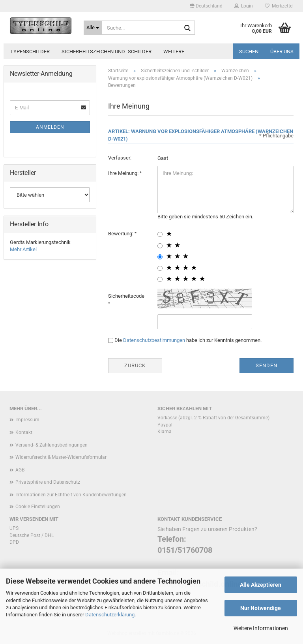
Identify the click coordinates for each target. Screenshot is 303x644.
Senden (267, 365)
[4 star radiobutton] (160, 268)
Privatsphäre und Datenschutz (48, 482)
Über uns (282, 52)
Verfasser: (120, 158)
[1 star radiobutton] (160, 234)
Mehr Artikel (23, 249)
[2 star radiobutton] (160, 246)
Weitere (174, 52)
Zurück (135, 365)
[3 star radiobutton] (160, 257)
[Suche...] (93, 28)
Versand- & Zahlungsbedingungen (51, 445)
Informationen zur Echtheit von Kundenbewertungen (71, 495)
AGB (20, 470)
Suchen (249, 52)
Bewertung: (121, 234)
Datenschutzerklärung (110, 615)
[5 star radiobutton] (160, 279)
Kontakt (24, 432)
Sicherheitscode (126, 296)
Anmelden (50, 127)
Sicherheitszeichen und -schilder (107, 52)
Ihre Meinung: (124, 173)
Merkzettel (279, 6)
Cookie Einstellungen (38, 507)
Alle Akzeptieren (261, 585)
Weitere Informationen (261, 628)
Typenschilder (30, 52)
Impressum (27, 420)
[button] (206, 6)
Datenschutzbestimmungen (154, 340)
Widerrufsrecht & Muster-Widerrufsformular (61, 457)
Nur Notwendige (261, 608)
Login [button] (244, 6)
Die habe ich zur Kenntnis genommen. (188, 340)
